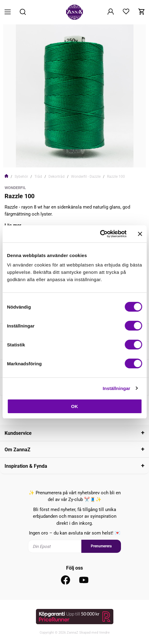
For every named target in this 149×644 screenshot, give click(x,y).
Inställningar (116, 388)
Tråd (38, 177)
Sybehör (21, 177)
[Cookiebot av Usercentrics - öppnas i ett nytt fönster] (100, 234)
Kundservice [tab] (18, 433)
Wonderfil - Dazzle (86, 177)
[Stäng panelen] (140, 234)
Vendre (104, 633)
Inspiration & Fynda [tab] (26, 466)
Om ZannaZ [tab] (18, 450)
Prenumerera (101, 546)
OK (74, 406)
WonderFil (15, 188)
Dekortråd (57, 177)
